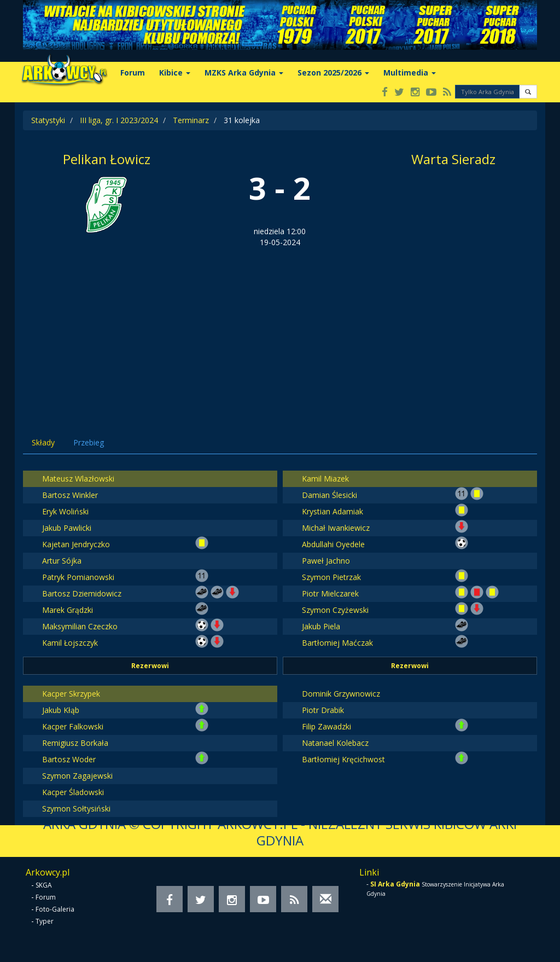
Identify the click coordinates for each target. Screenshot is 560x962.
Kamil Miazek (325, 479)
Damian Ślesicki (329, 495)
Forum (133, 73)
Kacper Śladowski (73, 792)
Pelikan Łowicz (107, 159)
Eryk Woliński (65, 511)
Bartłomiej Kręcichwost (343, 759)
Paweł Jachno (326, 561)
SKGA (44, 885)
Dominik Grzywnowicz (341, 694)
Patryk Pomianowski (78, 577)
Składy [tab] (43, 442)
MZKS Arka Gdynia (244, 73)
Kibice (175, 73)
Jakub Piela (321, 626)
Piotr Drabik (323, 710)
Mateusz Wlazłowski (78, 479)
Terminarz (191, 120)
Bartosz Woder (69, 759)
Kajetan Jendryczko (76, 544)
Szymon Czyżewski (335, 610)
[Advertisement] (280, 330)
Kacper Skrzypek (71, 694)
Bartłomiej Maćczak (337, 643)
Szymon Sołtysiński (76, 809)
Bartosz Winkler (70, 495)
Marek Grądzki (68, 610)
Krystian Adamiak (332, 511)
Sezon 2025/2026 (333, 73)
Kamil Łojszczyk (70, 643)
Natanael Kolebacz (335, 743)
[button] (528, 92)
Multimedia (410, 73)
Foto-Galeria (55, 909)
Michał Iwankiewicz (336, 528)
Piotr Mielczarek (330, 593)
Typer (45, 921)
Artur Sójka (62, 561)
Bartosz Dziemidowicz (82, 593)
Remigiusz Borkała (75, 743)
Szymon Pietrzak (331, 577)
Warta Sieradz (453, 159)
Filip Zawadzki (326, 726)
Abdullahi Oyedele (333, 544)
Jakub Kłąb (61, 710)
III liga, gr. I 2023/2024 (119, 120)
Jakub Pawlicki (67, 528)
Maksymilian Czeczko (80, 626)
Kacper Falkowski (73, 726)
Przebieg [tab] (89, 442)
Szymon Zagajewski (77, 776)
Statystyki (48, 120)
